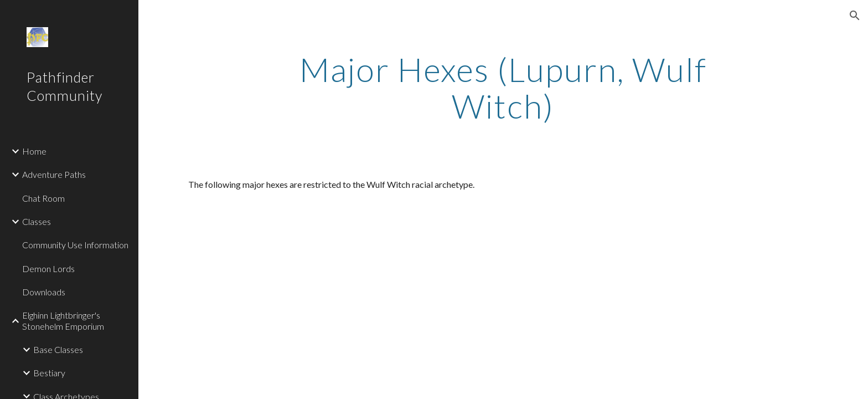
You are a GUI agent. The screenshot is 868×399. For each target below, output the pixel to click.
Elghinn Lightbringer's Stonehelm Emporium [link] (63, 320)
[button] (855, 16)
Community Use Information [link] (75, 245)
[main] (503, 88)
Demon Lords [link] (48, 268)
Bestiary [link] (49, 373)
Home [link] (34, 151)
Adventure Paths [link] (54, 174)
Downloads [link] (44, 292)
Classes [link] (37, 221)
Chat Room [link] (43, 198)
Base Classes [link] (58, 349)
